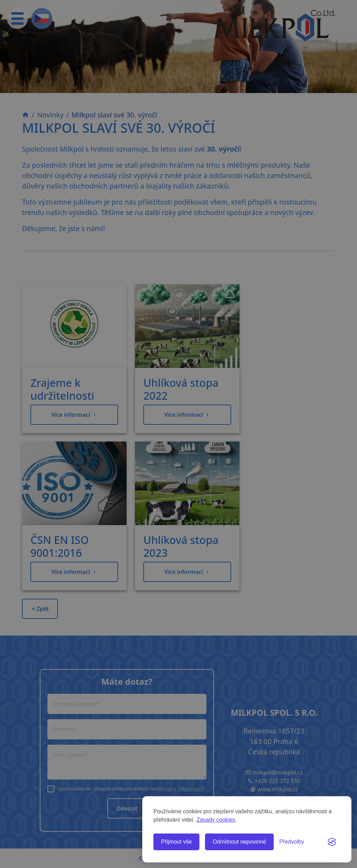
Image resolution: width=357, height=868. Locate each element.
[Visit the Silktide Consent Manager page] (332, 842)
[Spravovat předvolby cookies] (292, 842)
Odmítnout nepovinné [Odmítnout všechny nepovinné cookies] (239, 842)
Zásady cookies (216, 820)
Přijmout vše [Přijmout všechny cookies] (176, 842)
